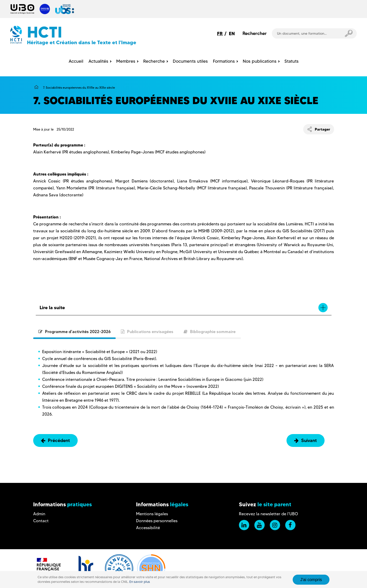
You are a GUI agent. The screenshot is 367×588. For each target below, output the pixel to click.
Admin (39, 514)
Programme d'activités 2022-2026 (74, 332)
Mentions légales (152, 514)
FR (220, 34)
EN (232, 34)
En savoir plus (140, 582)
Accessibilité (148, 528)
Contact (41, 521)
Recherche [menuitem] (154, 61)
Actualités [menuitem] (98, 61)
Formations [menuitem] (224, 61)
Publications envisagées (147, 332)
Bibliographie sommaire (210, 332)
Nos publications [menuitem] (260, 61)
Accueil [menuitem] (76, 61)
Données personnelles (157, 521)
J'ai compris (311, 580)
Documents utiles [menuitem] (190, 61)
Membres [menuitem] (126, 61)
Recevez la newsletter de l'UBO (268, 514)
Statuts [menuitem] (292, 61)
